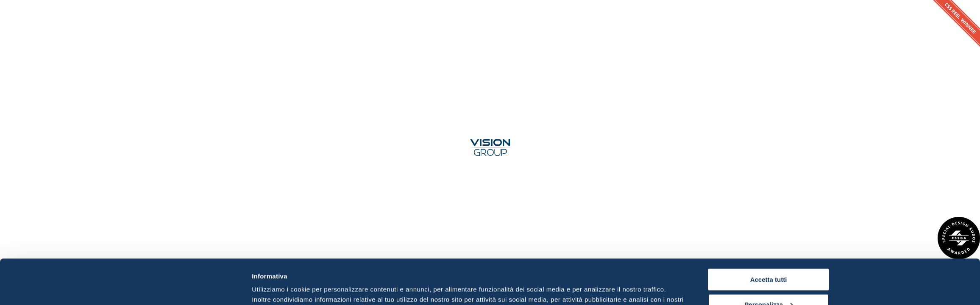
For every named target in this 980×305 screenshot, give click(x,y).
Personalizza (769, 259)
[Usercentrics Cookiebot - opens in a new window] (196, 288)
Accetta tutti (769, 235)
